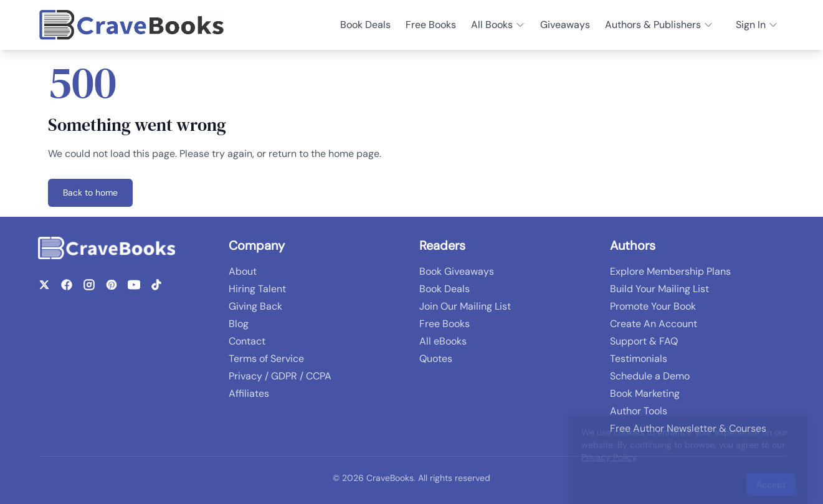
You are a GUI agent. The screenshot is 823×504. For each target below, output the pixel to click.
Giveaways (565, 25)
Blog (239, 324)
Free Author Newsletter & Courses (688, 428)
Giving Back (255, 306)
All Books (498, 25)
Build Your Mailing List (659, 289)
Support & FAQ (644, 341)
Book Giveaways (457, 271)
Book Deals (365, 25)
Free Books (431, 25)
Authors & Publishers (659, 25)
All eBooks (443, 341)
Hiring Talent (257, 289)
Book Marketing (645, 393)
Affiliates (249, 393)
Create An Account (654, 324)
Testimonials (639, 359)
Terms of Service (266, 359)
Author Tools (639, 411)
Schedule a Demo (650, 376)
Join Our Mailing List (465, 306)
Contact (247, 341)
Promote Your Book (653, 306)
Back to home (90, 193)
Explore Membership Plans (670, 271)
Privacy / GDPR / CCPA (280, 376)
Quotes (436, 359)
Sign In (757, 25)
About (243, 271)
